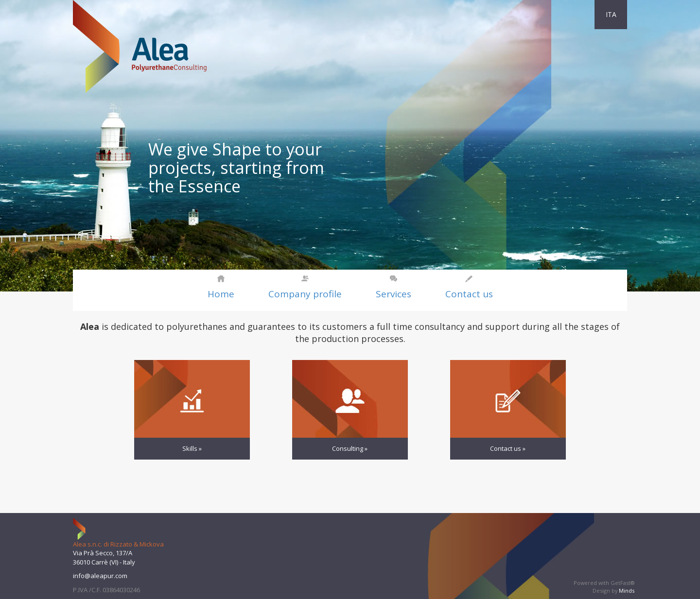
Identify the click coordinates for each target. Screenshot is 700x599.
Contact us (469, 294)
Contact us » (508, 448)
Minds (627, 590)
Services (394, 294)
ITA (611, 14)
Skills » (192, 448)
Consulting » (350, 448)
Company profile (305, 294)
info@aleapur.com (100, 576)
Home (221, 294)
